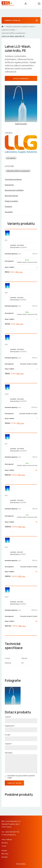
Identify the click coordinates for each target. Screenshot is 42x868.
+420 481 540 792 (12, 832)
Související (9, 212)
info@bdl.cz (11, 835)
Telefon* (8, 744)
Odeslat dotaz (14, 783)
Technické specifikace (13, 179)
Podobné (8, 206)
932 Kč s (19, 527)
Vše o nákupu (7, 839)
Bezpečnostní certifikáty (14, 190)
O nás (4, 846)
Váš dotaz (9, 753)
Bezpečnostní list (11, 196)
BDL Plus (5, 854)
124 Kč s (17, 374)
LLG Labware (11, 158)
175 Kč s (18, 423)
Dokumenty (9, 185)
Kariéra (4, 850)
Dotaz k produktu (11, 201)
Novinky (5, 843)
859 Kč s (18, 475)
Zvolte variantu (21, 79)
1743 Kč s (19, 626)
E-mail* (8, 735)
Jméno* (8, 717)
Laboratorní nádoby (8, 30)
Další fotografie (21, 124)
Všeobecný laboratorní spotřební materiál (20, 27)
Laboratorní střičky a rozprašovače (13, 33)
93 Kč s (17, 324)
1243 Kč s (18, 576)
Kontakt (5, 857)
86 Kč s (16, 272)
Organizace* (10, 726)
